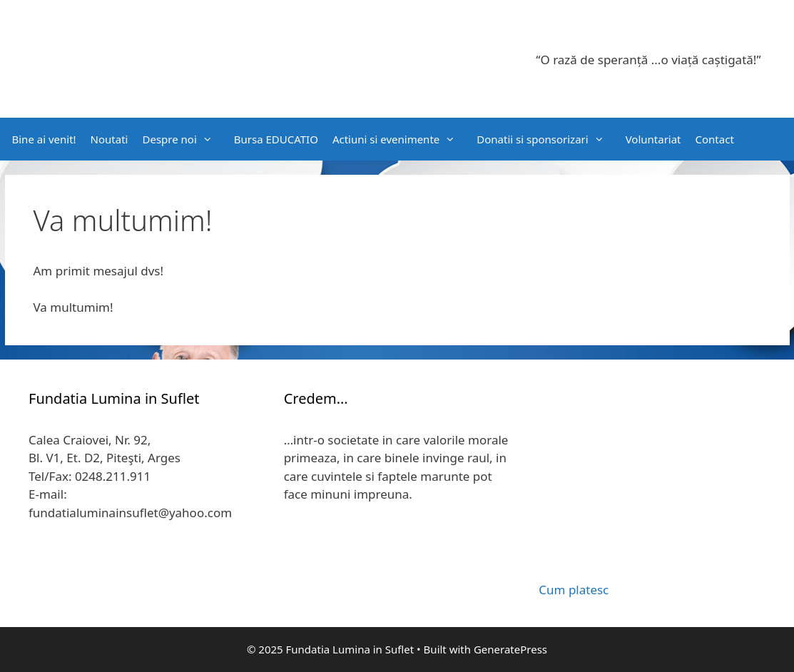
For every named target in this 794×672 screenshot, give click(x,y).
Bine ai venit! (44, 139)
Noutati (110, 139)
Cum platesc (574, 590)
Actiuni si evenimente (401, 139)
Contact (715, 139)
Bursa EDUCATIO (276, 139)
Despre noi (184, 139)
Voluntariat (653, 139)
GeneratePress (510, 649)
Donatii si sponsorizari (547, 139)
